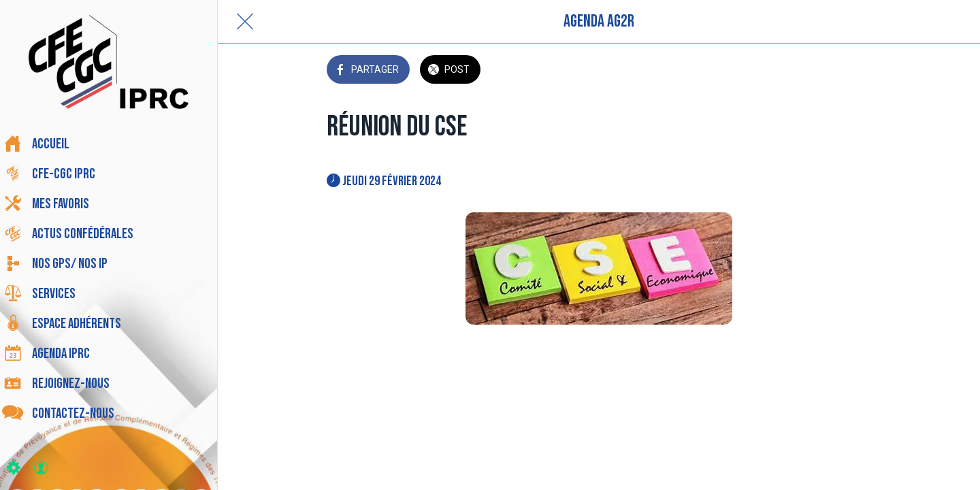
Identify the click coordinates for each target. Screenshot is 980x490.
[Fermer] (245, 22)
